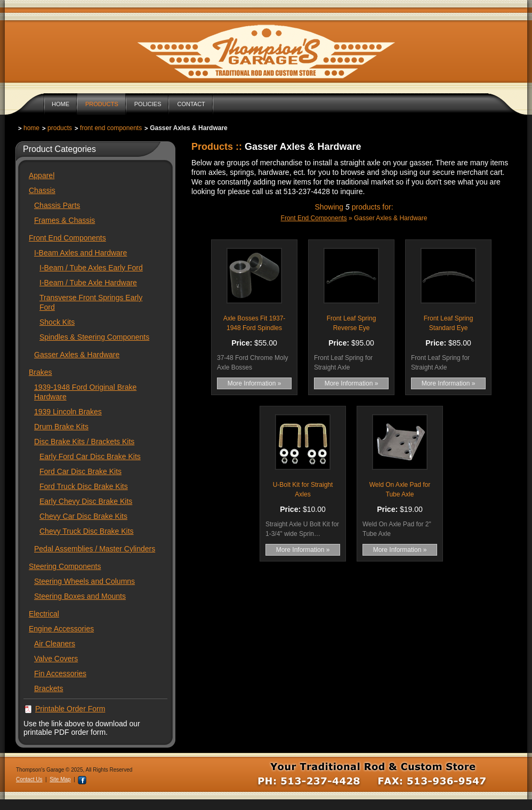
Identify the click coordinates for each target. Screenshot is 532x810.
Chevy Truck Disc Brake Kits (87, 531)
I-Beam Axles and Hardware (80, 253)
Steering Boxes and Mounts (80, 596)
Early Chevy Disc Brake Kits (86, 501)
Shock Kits (57, 322)
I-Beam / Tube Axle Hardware (88, 283)
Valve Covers (56, 659)
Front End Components (111, 128)
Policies (148, 104)
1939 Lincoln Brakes (68, 412)
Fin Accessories (60, 673)
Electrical (44, 614)
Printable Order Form (70, 709)
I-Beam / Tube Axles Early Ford (91, 268)
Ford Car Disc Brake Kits (80, 471)
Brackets (49, 688)
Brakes (41, 372)
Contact (191, 104)
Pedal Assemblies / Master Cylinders (95, 549)
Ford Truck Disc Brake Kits (84, 486)
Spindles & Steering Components (94, 337)
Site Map (60, 779)
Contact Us (29, 779)
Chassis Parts (57, 205)
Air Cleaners (55, 644)
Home (61, 104)
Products (102, 104)
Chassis (42, 190)
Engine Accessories (61, 629)
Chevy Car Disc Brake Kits (83, 516)
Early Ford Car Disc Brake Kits (90, 456)
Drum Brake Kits (61, 427)
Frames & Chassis (65, 220)
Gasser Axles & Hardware (77, 355)
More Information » (255, 383)
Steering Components (65, 566)
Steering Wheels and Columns (84, 581)
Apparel (42, 175)
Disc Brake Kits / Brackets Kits (84, 442)
